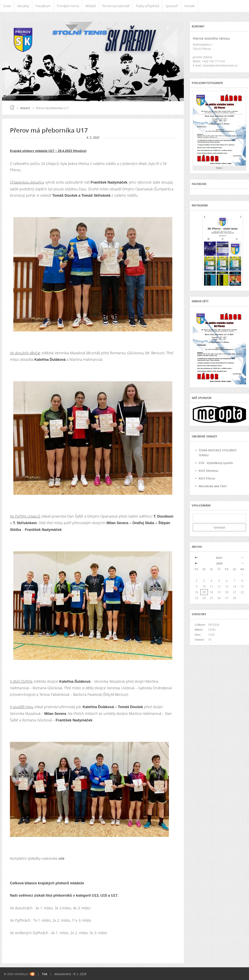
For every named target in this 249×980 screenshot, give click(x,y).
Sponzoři (172, 6)
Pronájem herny (68, 6)
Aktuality (23, 6)
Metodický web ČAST (213, 486)
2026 (219, 563)
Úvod (7, 6)
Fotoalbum (43, 6)
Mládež (91, 6)
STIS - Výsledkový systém (216, 463)
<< (197, 558)
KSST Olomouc (209, 471)
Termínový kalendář (116, 6)
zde (61, 858)
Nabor (219, 168)
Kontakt (190, 6)
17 (204, 592)
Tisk (45, 974)
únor (219, 558)
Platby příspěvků (148, 6)
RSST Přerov (207, 478)
